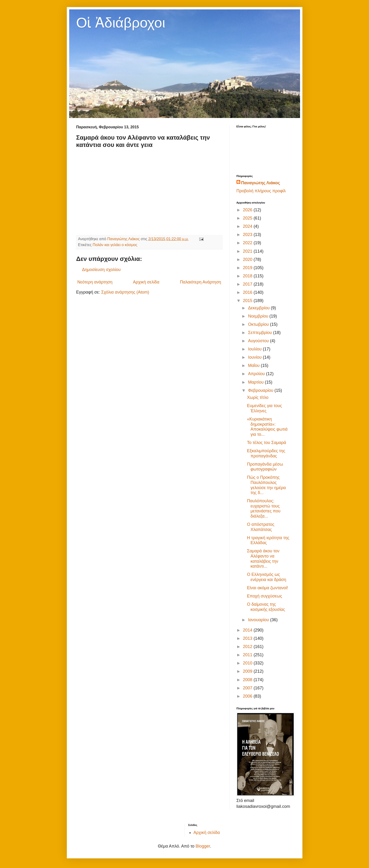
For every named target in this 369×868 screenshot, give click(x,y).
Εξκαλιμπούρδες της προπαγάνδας (266, 453)
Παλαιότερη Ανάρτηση (201, 282)
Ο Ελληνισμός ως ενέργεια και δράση (267, 577)
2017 (248, 284)
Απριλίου (257, 374)
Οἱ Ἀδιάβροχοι (121, 23)
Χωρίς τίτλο (258, 397)
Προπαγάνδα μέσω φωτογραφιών (265, 467)
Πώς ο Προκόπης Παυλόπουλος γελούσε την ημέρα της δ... (266, 485)
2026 (248, 210)
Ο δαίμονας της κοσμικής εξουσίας (266, 607)
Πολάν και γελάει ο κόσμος (115, 245)
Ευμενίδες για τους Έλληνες (264, 408)
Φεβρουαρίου (261, 390)
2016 (248, 292)
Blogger (203, 846)
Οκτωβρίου (259, 324)
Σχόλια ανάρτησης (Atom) (125, 292)
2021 (248, 251)
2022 (248, 243)
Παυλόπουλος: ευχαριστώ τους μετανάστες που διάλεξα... (264, 509)
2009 (248, 671)
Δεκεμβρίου (259, 308)
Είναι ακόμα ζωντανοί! (267, 588)
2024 (248, 226)
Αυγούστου (259, 341)
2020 (248, 259)
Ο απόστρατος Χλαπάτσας (261, 527)
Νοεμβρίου (259, 316)
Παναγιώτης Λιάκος (261, 183)
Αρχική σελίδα (146, 282)
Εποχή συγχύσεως (264, 596)
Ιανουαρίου (259, 620)
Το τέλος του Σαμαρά (266, 443)
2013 (248, 638)
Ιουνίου (255, 357)
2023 (248, 235)
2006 (248, 696)
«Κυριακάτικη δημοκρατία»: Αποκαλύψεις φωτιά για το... (267, 427)
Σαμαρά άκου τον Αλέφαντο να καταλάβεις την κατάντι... (263, 559)
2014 (248, 630)
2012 (248, 647)
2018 (248, 276)
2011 (248, 655)
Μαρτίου (256, 382)
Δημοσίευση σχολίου (101, 270)
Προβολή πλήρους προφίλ (261, 191)
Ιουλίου (255, 349)
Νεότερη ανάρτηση (95, 282)
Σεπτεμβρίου (261, 333)
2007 (248, 688)
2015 (248, 301)
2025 (248, 218)
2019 (248, 268)
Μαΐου (254, 365)
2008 (248, 680)
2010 (248, 663)
